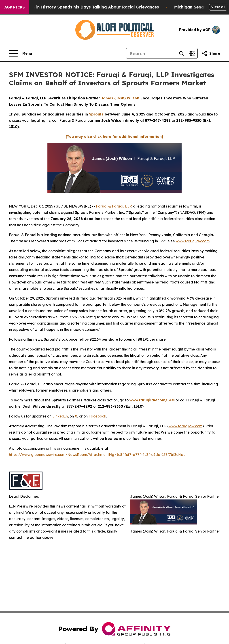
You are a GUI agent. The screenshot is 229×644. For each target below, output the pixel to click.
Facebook (97, 416)
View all (218, 7)
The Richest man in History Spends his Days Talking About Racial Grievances (85, 7)
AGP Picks (15, 7)
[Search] (151, 53)
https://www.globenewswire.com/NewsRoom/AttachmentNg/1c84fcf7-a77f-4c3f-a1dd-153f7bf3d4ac (97, 455)
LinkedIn (60, 416)
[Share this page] (211, 53)
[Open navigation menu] (20, 53)
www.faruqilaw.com (193, 241)
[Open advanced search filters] (192, 53)
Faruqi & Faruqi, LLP (114, 206)
